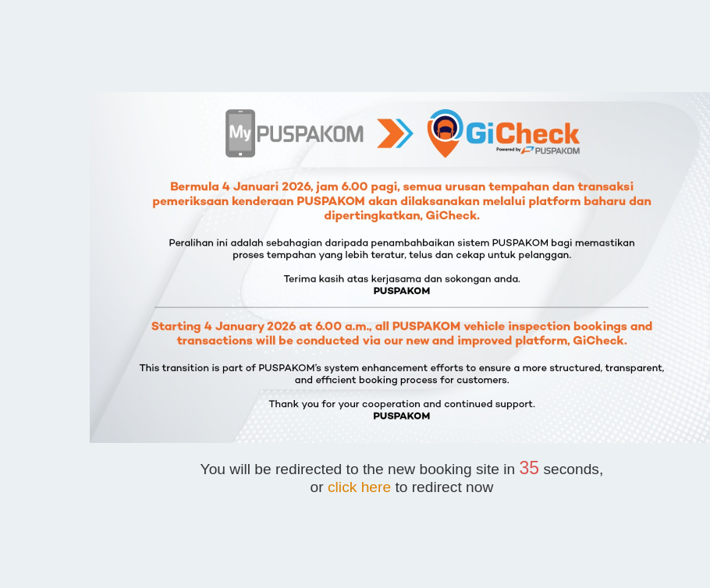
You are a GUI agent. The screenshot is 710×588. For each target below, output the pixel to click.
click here (359, 487)
